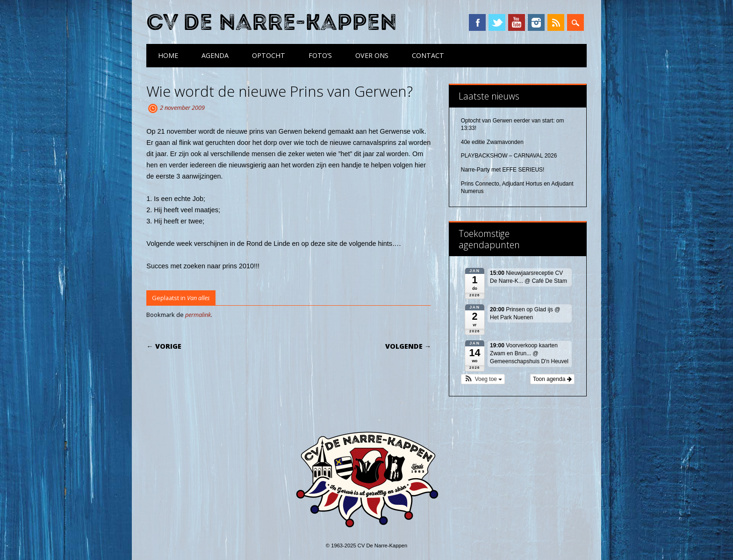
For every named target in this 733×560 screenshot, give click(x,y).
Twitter (497, 22)
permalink (198, 315)
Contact (428, 55)
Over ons (372, 55)
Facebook (477, 22)
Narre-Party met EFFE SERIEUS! (503, 170)
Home (168, 55)
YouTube (517, 22)
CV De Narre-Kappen (272, 23)
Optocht (269, 55)
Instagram (536, 22)
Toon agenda (552, 379)
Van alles (198, 298)
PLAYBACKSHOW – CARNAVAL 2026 (509, 156)
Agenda (215, 55)
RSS (556, 22)
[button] (483, 379)
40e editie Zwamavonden (492, 142)
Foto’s (320, 55)
